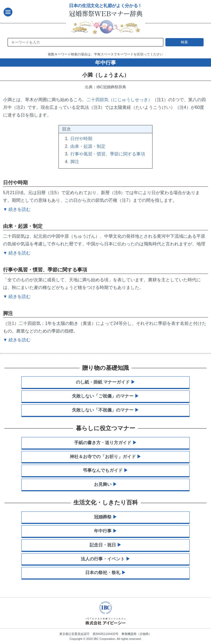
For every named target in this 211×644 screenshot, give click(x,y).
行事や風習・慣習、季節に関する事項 (108, 154)
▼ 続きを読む (17, 340)
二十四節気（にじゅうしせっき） (120, 100)
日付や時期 (81, 139)
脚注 (75, 162)
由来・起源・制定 (88, 146)
